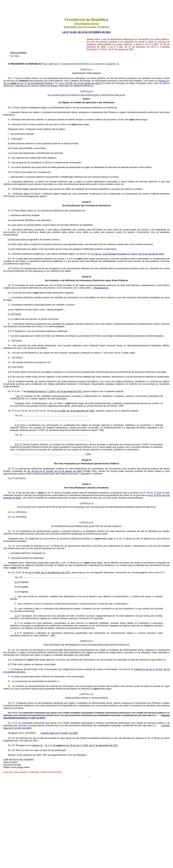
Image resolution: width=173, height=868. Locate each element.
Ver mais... (15, 56)
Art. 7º (20, 396)
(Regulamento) (101, 288)
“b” (46, 745)
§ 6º (17, 444)
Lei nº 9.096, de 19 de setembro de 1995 (74, 411)
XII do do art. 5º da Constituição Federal (28, 83)
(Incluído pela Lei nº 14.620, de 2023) (59, 733)
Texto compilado (18, 53)
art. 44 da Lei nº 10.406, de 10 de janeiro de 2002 (55, 471)
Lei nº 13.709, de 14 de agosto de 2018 (80, 83)
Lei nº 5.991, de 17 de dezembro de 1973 (49, 572)
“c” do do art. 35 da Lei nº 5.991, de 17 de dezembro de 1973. (84, 745)
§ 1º (17, 616)
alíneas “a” (38, 745)
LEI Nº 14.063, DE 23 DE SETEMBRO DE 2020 (87, 32)
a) (16, 582)
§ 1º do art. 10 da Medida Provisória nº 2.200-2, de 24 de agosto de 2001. (128, 254)
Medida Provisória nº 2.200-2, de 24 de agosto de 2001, (55, 391)
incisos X (164, 81)
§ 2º (17, 425)
